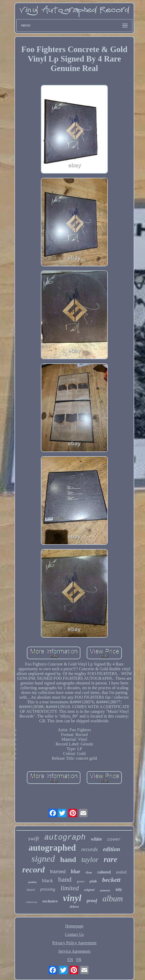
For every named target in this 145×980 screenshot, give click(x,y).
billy (119, 890)
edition (112, 849)
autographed (52, 848)
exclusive (50, 901)
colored (104, 872)
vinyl (72, 898)
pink (93, 881)
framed (58, 872)
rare (110, 859)
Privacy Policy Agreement (74, 943)
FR (79, 960)
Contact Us (74, 934)
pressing (48, 889)
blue (76, 871)
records (90, 849)
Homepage (74, 926)
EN (70, 960)
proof (92, 901)
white (96, 839)
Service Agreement (74, 951)
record (33, 870)
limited (70, 888)
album (113, 899)
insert (31, 890)
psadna (32, 882)
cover (114, 839)
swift (33, 838)
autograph (65, 838)
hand (68, 859)
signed (43, 859)
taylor (90, 860)
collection (32, 902)
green (81, 881)
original (89, 890)
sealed (121, 872)
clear (89, 872)
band (65, 879)
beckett (111, 880)
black (48, 880)
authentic (105, 890)
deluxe (74, 907)
